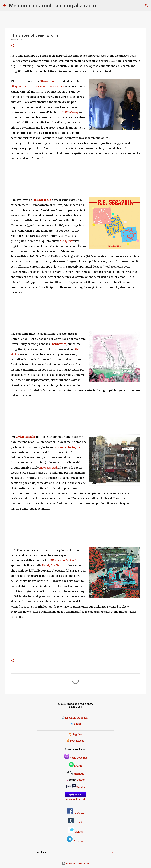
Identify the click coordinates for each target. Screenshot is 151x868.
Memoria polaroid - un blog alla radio (53, 5)
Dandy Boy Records (54, 565)
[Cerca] (101, 6)
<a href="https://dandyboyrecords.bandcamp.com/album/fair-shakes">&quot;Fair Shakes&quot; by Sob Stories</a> (75, 413)
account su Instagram (68, 447)
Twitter (76, 832)
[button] (13, 46)
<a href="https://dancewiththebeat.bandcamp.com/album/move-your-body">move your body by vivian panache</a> (75, 526)
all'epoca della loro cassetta (37, 87)
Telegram (75, 841)
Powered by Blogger (75, 864)
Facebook (76, 813)
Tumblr (76, 823)
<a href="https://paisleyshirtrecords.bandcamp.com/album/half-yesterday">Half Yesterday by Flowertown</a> (75, 176)
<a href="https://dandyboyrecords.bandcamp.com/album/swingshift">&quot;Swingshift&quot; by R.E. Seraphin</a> (75, 310)
